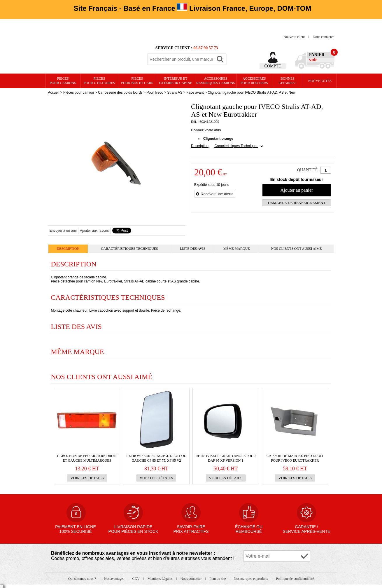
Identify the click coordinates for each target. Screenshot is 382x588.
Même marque (237, 249)
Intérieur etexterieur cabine (176, 81)
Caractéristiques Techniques (236, 146)
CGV (136, 579)
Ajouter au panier (297, 190)
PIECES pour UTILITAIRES (99, 81)
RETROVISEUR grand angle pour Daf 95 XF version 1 (226, 458)
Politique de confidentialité (295, 579)
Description (200, 146)
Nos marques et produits (251, 579)
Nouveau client (295, 37)
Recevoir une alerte (217, 194)
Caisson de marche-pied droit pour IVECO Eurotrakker (295, 458)
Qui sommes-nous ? (83, 579)
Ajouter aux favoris (94, 231)
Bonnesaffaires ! (288, 81)
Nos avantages (114, 579)
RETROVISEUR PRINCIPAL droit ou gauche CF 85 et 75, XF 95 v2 (156, 458)
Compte (273, 66)
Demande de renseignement (297, 203)
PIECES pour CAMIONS (63, 81)
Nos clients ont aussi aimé (296, 249)
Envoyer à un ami (63, 231)
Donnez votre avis (206, 130)
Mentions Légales (161, 579)
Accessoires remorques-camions (216, 81)
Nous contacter (323, 37)
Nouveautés (320, 81)
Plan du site (218, 579)
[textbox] (181, 59)
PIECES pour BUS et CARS (137, 81)
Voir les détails (87, 478)
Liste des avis (193, 249)
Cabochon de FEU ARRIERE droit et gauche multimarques (87, 458)
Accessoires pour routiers (254, 81)
